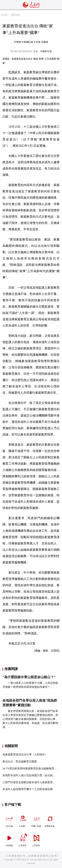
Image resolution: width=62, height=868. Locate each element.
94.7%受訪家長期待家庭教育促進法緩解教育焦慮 (31, 768)
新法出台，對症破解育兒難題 (20, 761)
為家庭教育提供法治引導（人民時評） (25, 755)
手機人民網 (36, 820)
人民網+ (23, 820)
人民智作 (36, 839)
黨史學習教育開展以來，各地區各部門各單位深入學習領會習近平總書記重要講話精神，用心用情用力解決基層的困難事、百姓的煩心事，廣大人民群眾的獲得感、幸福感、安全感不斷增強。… (30, 719)
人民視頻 (9, 839)
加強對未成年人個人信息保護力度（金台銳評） (30, 775)
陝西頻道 (16, 15)
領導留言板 (50, 820)
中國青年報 (46, 51)
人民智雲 (23, 839)
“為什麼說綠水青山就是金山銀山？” (29, 677)
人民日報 (9, 820)
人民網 (4, 15)
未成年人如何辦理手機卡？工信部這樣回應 (28, 789)
